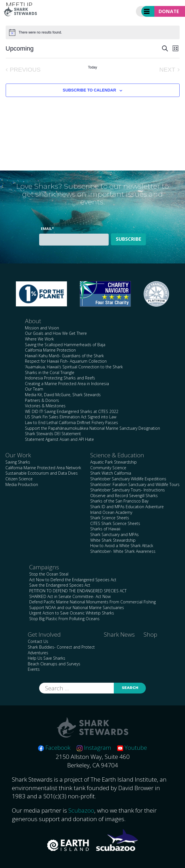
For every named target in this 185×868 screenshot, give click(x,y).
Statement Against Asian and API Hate (59, 439)
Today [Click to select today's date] (93, 67)
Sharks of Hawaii (105, 529)
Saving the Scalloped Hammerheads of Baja (65, 345)
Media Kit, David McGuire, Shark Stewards (63, 395)
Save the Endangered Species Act (60, 585)
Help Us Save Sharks (47, 658)
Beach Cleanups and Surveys (54, 664)
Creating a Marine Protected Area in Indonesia (67, 384)
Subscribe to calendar (89, 90)
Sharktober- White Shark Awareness (123, 551)
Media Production (22, 484)
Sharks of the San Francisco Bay (119, 501)
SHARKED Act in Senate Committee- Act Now (70, 596)
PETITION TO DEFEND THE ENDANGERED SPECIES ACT (78, 591)
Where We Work (39, 339)
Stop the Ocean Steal (49, 574)
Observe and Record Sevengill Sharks (124, 496)
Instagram (94, 747)
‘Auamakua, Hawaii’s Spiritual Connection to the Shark (74, 367)
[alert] (93, 32)
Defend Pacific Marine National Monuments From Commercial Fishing (93, 602)
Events (34, 669)
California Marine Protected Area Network (43, 468)
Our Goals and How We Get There (56, 333)
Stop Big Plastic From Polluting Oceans (64, 619)
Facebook (54, 747)
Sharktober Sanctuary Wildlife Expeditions (128, 479)
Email (47, 229)
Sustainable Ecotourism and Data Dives (42, 473)
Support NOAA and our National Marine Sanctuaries (77, 608)
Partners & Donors (42, 400)
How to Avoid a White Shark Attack (122, 546)
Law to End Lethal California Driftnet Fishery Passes (72, 422)
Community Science (108, 468)
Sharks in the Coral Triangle (50, 372)
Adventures (38, 653)
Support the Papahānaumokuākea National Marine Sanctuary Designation (93, 428)
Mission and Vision (42, 328)
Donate (169, 11)
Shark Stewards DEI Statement (53, 434)
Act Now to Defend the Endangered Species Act (73, 580)
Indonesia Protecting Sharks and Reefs (60, 378)
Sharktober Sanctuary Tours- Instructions (128, 490)
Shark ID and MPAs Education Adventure (127, 507)
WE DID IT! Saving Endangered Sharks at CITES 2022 (72, 411)
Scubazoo (81, 810)
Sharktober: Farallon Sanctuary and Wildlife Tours (135, 484)
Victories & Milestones (45, 406)
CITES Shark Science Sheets (115, 523)
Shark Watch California (111, 473)
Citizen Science (19, 479)
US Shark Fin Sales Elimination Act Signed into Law (71, 417)
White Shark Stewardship (113, 540)
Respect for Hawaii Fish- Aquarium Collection (66, 361)
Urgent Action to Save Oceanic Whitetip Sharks (72, 613)
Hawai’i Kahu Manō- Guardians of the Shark (64, 356)
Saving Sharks (18, 462)
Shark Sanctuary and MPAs (114, 534)
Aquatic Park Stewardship (113, 462)
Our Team (34, 389)
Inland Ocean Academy (111, 512)
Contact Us (38, 641)
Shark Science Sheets (110, 518)
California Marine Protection (50, 350)
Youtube (132, 747)
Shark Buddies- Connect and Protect (61, 647)
